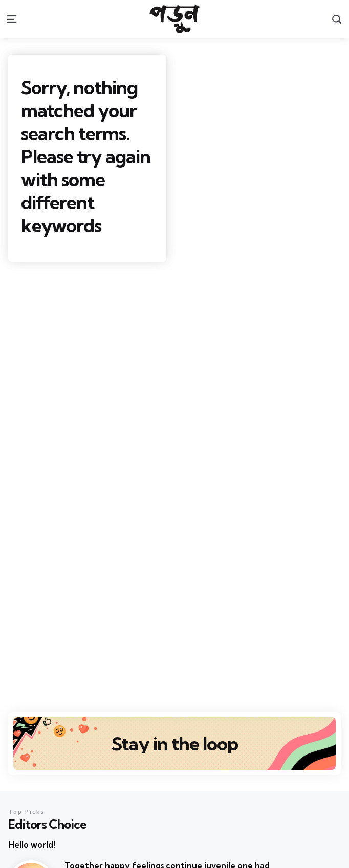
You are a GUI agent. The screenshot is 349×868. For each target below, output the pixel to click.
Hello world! (32, 844)
